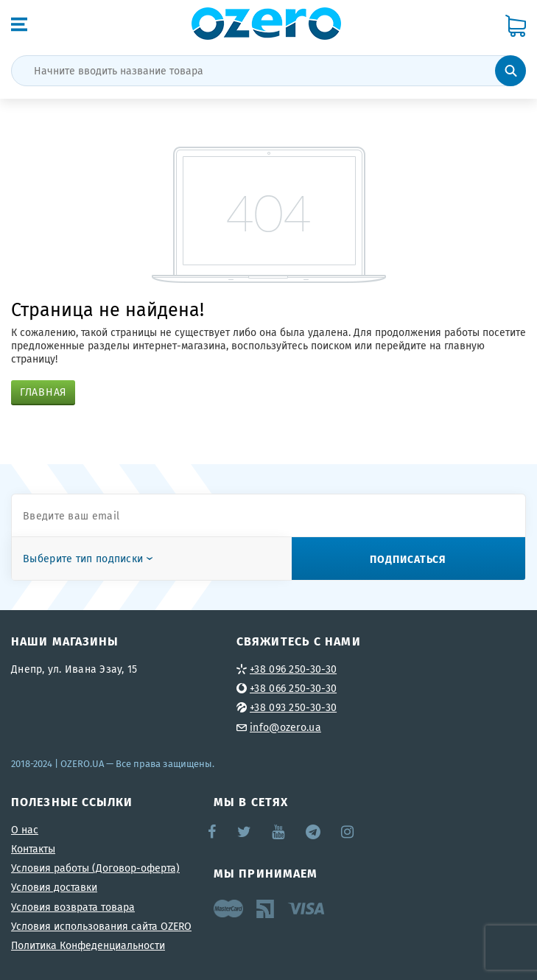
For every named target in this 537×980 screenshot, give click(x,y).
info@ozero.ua (285, 727)
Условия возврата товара (73, 907)
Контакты (33, 849)
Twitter (245, 832)
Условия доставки (54, 887)
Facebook (213, 832)
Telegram (314, 832)
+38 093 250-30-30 (293, 707)
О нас (25, 830)
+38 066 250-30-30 (293, 688)
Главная (43, 392)
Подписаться (408, 559)
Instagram (348, 832)
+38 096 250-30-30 (293, 669)
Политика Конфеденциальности (88, 945)
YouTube (279, 832)
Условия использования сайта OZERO (101, 926)
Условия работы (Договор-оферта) (95, 868)
